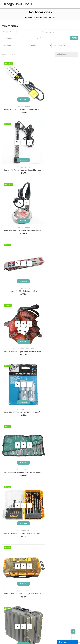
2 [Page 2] (30, 389)
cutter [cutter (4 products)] (51, 550)
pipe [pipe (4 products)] (66, 563)
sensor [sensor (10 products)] (58, 568)
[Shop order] (67, 54)
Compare (23, 79)
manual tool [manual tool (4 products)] (9, 563)
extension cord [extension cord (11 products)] (38, 554)
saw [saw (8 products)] (26, 568)
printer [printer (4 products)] (7, 568)
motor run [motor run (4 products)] (46, 563)
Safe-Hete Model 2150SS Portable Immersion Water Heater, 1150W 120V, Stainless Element (20, 158)
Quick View (20, 93)
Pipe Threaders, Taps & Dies (20, 209)
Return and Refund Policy (11, 499)
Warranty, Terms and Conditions (13, 493)
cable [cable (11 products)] (44, 545)
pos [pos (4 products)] (74, 563)
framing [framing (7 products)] (7, 559)
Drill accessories (59, 209)
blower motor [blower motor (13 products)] (31, 545)
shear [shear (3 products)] (68, 568)
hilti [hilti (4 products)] (39, 559)
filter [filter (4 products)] (73, 554)
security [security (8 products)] (46, 568)
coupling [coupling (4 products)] (40, 550)
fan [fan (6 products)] (51, 554)
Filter (75, 38)
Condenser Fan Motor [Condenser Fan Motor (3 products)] (13, 550)
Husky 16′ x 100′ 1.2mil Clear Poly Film (59, 158)
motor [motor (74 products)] (34, 563)
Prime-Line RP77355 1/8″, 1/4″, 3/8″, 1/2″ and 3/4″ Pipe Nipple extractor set (59, 212)
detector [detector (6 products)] (63, 550)
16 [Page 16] (49, 389)
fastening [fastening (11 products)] (62, 554)
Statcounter (4, 643)
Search (40, 411)
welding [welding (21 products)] (17, 576)
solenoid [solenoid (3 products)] (8, 572)
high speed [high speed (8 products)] (28, 559)
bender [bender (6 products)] (17, 545)
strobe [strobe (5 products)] (19, 572)
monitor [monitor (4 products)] (23, 563)
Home (30, 17)
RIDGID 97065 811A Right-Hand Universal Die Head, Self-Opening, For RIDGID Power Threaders (20, 212)
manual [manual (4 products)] (69, 559)
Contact (7, 620)
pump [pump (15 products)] (17, 568)
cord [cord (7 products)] (29, 550)
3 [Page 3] (34, 389)
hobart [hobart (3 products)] (49, 559)
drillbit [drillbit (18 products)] (16, 554)
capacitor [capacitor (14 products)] (56, 545)
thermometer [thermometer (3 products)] (33, 572)
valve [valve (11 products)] (6, 576)
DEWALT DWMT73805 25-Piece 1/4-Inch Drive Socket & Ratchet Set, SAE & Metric (20, 321)
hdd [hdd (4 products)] (17, 559)
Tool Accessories (20, 101)
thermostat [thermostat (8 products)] (48, 572)
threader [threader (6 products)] (62, 572)
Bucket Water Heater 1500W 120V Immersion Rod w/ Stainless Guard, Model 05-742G (20, 103)
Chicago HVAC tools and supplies (39, 632)
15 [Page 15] (44, 389)
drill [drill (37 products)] (6, 554)
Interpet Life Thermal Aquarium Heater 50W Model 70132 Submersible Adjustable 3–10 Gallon (59, 103)
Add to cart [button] (53, 79)
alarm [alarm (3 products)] (6, 545)
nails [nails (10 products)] (57, 563)
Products (37, 17)
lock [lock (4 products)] (59, 559)
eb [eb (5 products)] (26, 554)
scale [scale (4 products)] (35, 568)
